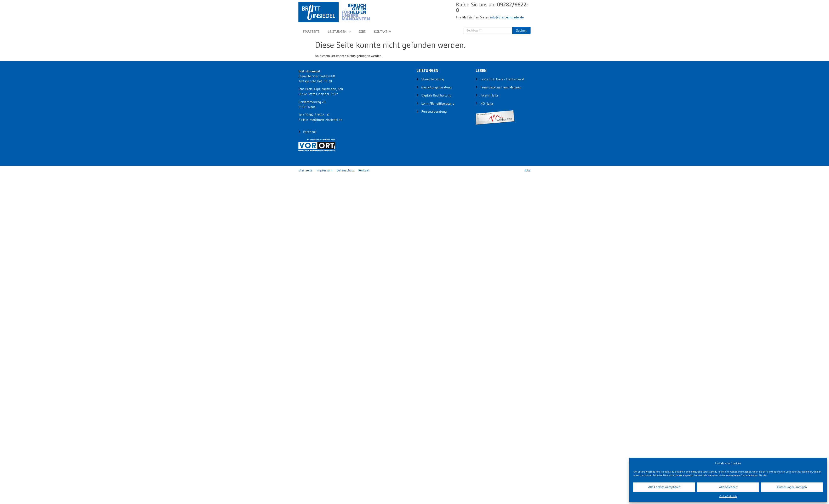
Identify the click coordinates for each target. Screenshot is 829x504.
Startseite (311, 31)
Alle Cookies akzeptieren (664, 487)
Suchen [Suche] (521, 30)
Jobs (362, 31)
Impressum (325, 170)
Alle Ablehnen (728, 487)
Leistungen (339, 32)
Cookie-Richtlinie (728, 496)
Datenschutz (345, 170)
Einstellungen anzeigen (792, 487)
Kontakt (383, 32)
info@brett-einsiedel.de (507, 17)
